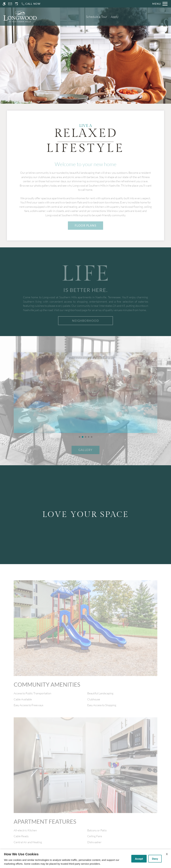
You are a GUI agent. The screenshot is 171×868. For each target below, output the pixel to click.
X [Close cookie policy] (167, 854)
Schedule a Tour (97, 17)
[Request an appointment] (17, 4)
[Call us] (31, 4)
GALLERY (85, 456)
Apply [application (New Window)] (115, 17)
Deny (155, 859)
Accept (139, 859)
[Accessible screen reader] (4, 4)
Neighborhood (85, 326)
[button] (80, 437)
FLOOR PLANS (86, 231)
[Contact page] (10, 4)
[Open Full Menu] (160, 4)
